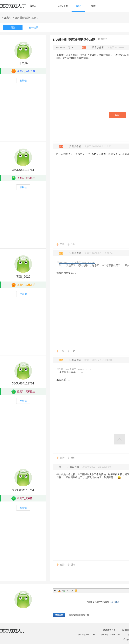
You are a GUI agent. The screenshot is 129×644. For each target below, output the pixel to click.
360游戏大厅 (16, 633)
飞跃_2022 (23, 277)
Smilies (76, 591)
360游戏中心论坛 (19, 7)
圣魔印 (8, 18)
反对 (73, 244)
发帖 (93, 6)
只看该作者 (98, 47)
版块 (78, 6)
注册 (117, 602)
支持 (62, 244)
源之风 (23, 63)
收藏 (117, 115)
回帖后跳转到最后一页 (77, 615)
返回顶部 (120, 439)
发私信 (23, 80)
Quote (68, 591)
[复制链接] (103, 39)
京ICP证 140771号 (86, 635)
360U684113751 (23, 170)
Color (59, 591)
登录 (112, 602)
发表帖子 (33, 27)
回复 (13, 27)
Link (63, 591)
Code (72, 591)
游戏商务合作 (109, 630)
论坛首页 (63, 6)
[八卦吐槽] (60, 40)
